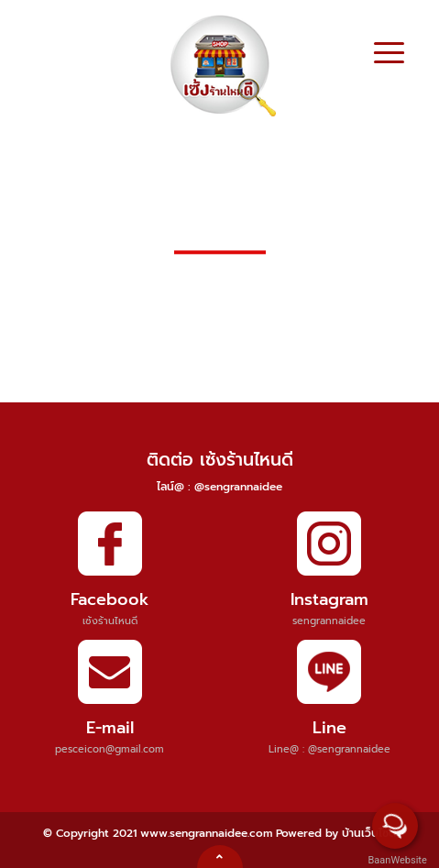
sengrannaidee (329, 621)
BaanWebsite (396, 860)
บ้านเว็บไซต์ (369, 833)
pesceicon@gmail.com (110, 749)
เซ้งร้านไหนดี (110, 621)
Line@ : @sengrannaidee (329, 749)
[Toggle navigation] (389, 55)
